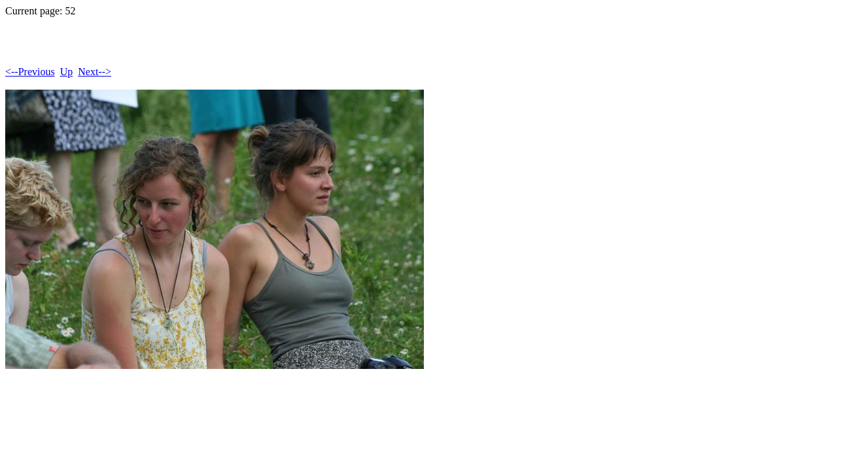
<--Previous (30, 72)
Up (67, 72)
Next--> (95, 72)
